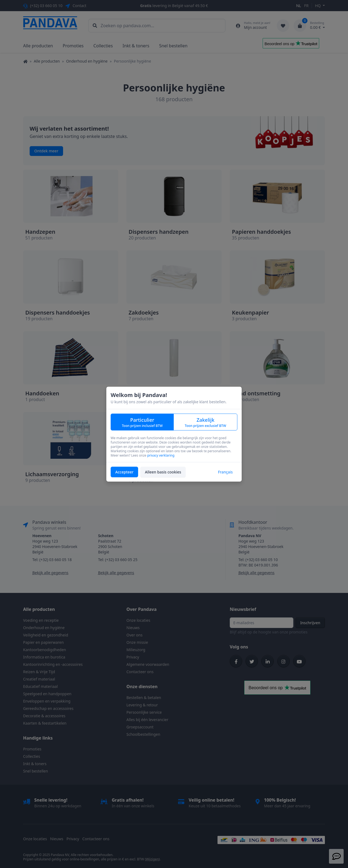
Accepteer (124, 472)
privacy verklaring (161, 455)
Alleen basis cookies (163, 472)
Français (225, 472)
